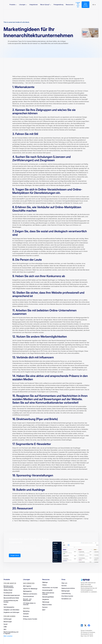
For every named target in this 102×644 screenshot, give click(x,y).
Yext (15, 521)
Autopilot (43, 521)
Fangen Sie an (15, 555)
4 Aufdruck (39, 519)
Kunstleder (22, 247)
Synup (86, 519)
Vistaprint (48, 519)
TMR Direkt (73, 521)
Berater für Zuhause (72, 203)
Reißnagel (59, 203)
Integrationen (34, 5)
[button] (13, 5)
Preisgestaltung (58, 5)
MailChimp (34, 521)
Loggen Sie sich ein (78, 5)
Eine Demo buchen (86, 5)
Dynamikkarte (63, 521)
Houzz (81, 201)
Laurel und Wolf (26, 280)
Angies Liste (51, 203)
